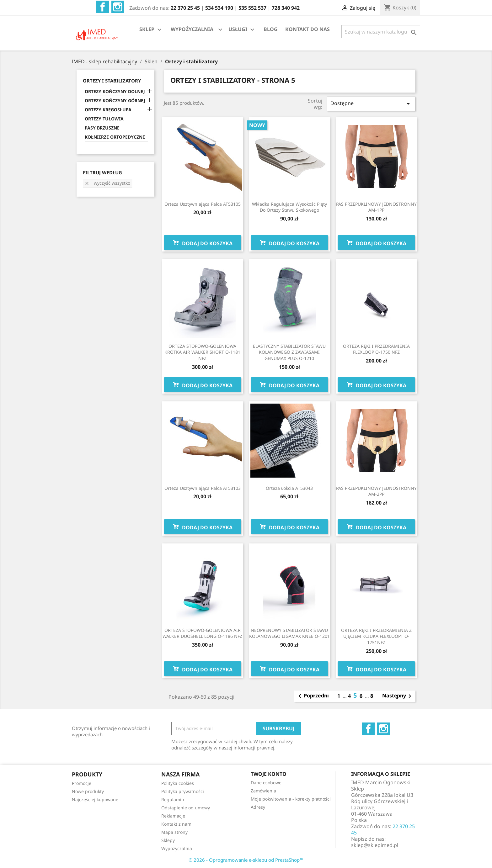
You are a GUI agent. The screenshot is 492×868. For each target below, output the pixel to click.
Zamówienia (263, 791)
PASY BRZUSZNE (102, 128)
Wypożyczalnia (177, 848)
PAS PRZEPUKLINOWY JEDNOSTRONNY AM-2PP (376, 491)
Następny (398, 696)
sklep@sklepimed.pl (375, 845)
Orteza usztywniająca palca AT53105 (203, 204)
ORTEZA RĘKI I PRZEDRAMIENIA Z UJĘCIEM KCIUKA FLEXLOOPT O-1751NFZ (376, 636)
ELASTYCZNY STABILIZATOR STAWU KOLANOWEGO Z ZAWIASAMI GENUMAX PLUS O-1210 (289, 352)
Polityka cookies (178, 783)
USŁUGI (242, 30)
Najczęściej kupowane (95, 799)
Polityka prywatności (183, 791)
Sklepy (168, 840)
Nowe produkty (88, 791)
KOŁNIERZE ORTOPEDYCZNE (115, 137)
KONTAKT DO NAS (307, 29)
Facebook (103, 7)
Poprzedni (313, 696)
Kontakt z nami (177, 824)
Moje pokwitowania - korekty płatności (291, 799)
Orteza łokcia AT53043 (289, 488)
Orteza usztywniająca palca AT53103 (203, 488)
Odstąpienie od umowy (186, 808)
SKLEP (151, 30)
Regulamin (173, 799)
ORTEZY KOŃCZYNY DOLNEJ (115, 91)
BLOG (271, 29)
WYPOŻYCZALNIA (192, 29)
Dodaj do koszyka (203, 243)
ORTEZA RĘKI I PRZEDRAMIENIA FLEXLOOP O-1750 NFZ (376, 349)
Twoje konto (269, 774)
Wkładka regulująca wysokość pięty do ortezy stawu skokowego (289, 207)
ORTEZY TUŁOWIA (104, 119)
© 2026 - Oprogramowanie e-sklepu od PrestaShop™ (246, 860)
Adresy (258, 807)
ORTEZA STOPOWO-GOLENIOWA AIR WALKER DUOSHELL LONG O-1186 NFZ (202, 633)
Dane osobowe (266, 783)
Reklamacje (173, 816)
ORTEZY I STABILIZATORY (112, 81)
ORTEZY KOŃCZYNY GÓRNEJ (115, 101)
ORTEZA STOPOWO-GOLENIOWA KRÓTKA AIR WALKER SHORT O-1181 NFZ (202, 352)
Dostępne (371, 104)
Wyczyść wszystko (107, 183)
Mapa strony (174, 832)
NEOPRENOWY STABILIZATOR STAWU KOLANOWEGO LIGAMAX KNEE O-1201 (289, 633)
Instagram (118, 7)
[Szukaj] (381, 32)
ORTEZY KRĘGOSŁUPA (108, 110)
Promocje (82, 783)
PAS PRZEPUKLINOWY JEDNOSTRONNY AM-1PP (376, 207)
